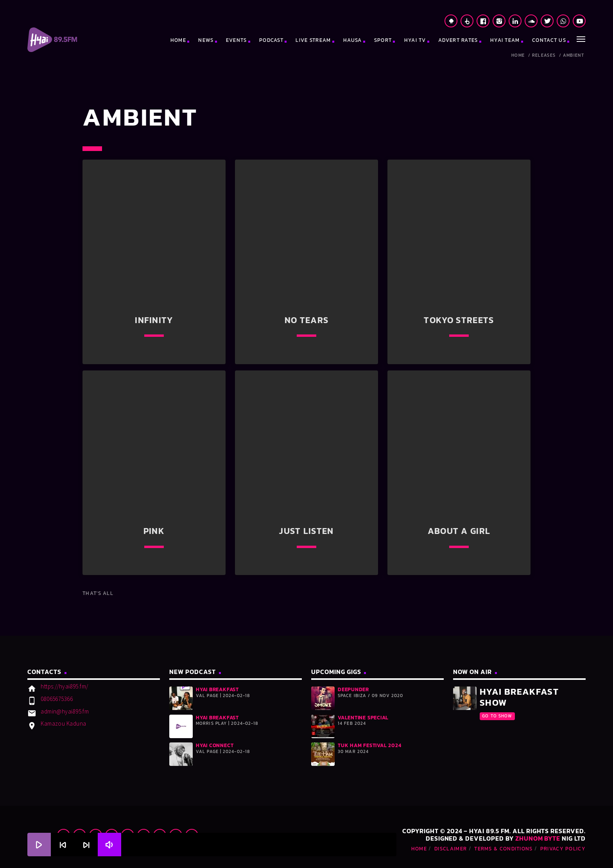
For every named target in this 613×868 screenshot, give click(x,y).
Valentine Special (363, 718)
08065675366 (57, 699)
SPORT (383, 40)
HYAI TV (415, 40)
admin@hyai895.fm (65, 711)
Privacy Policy (563, 849)
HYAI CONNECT (215, 745)
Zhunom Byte (538, 838)
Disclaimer (451, 849)
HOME (178, 40)
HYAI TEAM (505, 40)
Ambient (574, 55)
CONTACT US (549, 40)
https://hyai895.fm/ (65, 686)
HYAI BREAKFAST (217, 689)
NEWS (206, 40)
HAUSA (353, 40)
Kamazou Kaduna (63, 723)
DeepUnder (353, 689)
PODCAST (271, 40)
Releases (544, 55)
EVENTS (237, 40)
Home (518, 55)
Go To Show (497, 716)
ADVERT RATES (458, 40)
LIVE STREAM (313, 40)
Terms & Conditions (503, 849)
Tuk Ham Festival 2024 (369, 745)
